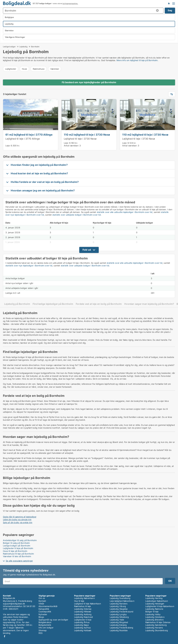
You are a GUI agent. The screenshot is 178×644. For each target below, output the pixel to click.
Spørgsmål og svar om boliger (53, 620)
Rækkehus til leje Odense (158, 622)
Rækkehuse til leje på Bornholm (18, 554)
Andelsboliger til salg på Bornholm (20, 540)
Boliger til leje (152, 612)
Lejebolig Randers (119, 604)
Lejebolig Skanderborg (157, 630)
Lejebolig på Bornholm (17, 304)
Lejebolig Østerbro (155, 620)
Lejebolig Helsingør (155, 604)
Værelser (55, 69)
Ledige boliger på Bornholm (17, 546)
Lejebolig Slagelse (119, 609)
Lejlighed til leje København (88, 604)
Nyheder (43, 614)
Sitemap (43, 630)
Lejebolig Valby (153, 614)
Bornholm (35, 47)
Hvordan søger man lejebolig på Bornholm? (149, 304)
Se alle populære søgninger (19, 561)
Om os (42, 598)
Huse (24, 69)
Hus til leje (79, 601)
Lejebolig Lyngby (118, 614)
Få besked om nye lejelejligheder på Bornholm (89, 82)
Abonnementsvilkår (48, 606)
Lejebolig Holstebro (155, 617)
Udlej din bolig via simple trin (17, 520)
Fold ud (87, 250)
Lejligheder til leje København (160, 606)
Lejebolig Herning (154, 598)
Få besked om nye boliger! (169, 3)
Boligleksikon (45, 622)
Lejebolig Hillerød (83, 612)
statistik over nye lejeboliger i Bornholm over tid (29, 266)
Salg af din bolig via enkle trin (18, 522)
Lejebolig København (84, 598)
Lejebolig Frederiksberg (122, 628)
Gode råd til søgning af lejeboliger (20, 517)
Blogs (41, 617)
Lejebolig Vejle (117, 620)
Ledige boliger (9, 47)
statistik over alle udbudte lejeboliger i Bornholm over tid (125, 212)
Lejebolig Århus (82, 622)
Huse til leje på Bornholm (15, 551)
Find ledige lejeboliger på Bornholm (53, 304)
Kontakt (42, 601)
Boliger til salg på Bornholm (16, 543)
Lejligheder (11, 69)
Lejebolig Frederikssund (122, 612)
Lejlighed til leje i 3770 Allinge (23, 139)
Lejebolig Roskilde (119, 630)
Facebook (5, 636)
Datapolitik (44, 609)
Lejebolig (23, 47)
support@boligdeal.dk (14, 604)
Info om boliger (46, 628)
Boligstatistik (45, 625)
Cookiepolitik (45, 612)
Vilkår (41, 604)
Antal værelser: (71, 146)
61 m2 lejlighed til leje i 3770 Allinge (29, 135)
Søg (170, 10)
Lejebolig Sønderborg (156, 625)
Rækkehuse (39, 69)
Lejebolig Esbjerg (118, 625)
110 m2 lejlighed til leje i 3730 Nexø (87, 135)
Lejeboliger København (157, 601)
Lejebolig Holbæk (83, 630)
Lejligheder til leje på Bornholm (18, 548)
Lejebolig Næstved (83, 617)
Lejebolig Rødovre (154, 609)
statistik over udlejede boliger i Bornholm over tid (77, 215)
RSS (41, 633)
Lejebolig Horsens (154, 628)
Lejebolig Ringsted (119, 622)
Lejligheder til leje (83, 620)
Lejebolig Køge (81, 625)
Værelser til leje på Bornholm (17, 556)
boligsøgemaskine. (70, 4)
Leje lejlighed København (122, 601)
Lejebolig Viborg (118, 606)
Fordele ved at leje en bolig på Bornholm (99, 304)
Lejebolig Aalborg (83, 614)
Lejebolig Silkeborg (119, 617)
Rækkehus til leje (82, 606)
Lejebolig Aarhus (82, 628)
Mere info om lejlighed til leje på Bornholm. (137, 60)
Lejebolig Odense (83, 609)
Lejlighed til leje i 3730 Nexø (80, 139)
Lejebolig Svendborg (120, 598)
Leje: (8, 146)
